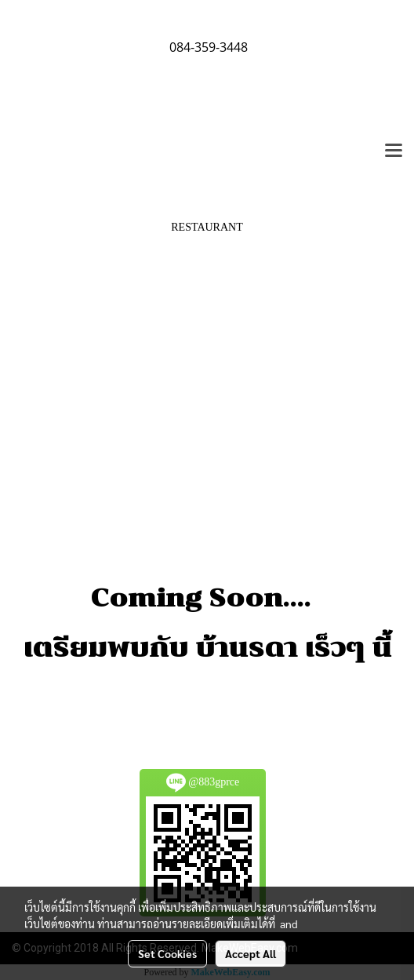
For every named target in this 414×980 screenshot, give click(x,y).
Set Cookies (167, 953)
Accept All (251, 953)
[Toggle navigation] (394, 151)
